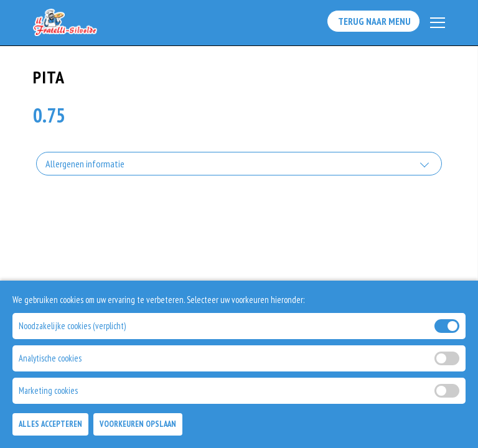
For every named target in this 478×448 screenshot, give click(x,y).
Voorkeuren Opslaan (138, 424)
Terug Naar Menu (373, 22)
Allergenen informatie (85, 165)
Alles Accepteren (50, 424)
